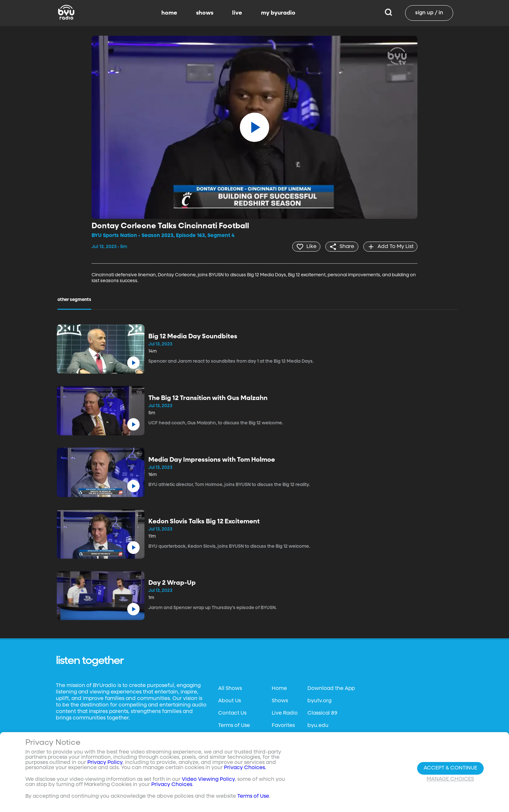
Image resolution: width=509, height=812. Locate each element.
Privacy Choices (172, 785)
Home (279, 688)
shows (205, 13)
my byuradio (278, 13)
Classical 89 (322, 713)
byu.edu (318, 725)
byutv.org (319, 701)
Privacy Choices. (245, 768)
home (169, 13)
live (237, 13)
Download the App (331, 688)
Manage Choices (450, 779)
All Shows (230, 688)
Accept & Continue (450, 768)
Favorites (283, 725)
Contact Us (232, 713)
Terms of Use (234, 725)
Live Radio (285, 713)
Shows (280, 701)
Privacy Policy (105, 763)
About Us (230, 701)
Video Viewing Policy (208, 780)
